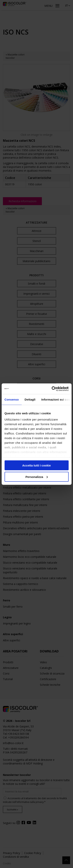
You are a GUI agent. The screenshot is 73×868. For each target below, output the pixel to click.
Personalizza (37, 477)
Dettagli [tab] (30, 399)
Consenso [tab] (12, 399)
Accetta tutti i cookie (36, 465)
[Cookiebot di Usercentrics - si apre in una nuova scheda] (52, 389)
